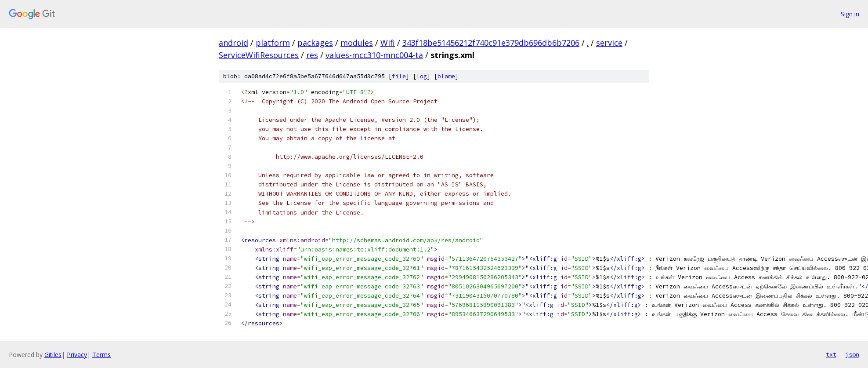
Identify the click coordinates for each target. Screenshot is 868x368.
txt (831, 354)
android (233, 43)
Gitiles (53, 355)
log (422, 76)
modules (357, 43)
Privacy (77, 355)
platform (273, 43)
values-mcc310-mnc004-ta (374, 55)
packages (315, 43)
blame (446, 76)
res (312, 55)
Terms (101, 355)
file (399, 76)
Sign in (850, 14)
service (609, 43)
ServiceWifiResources (259, 55)
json (852, 354)
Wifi (388, 43)
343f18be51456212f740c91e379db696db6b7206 (491, 43)
